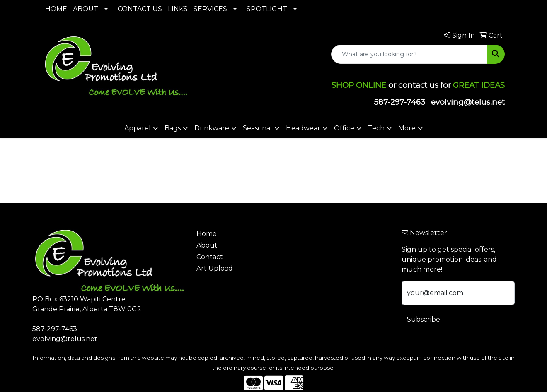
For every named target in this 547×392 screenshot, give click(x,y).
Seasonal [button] (258, 128)
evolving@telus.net (468, 102)
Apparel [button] (138, 128)
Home (207, 234)
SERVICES (210, 9)
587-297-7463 (399, 102)
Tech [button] (376, 128)
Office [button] (344, 128)
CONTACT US (140, 9)
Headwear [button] (303, 128)
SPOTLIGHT (267, 9)
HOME (56, 9)
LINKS (178, 9)
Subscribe (424, 319)
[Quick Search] (409, 54)
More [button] (407, 128)
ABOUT (86, 9)
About (207, 245)
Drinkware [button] (212, 128)
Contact (210, 257)
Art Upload (215, 268)
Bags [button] (173, 128)
